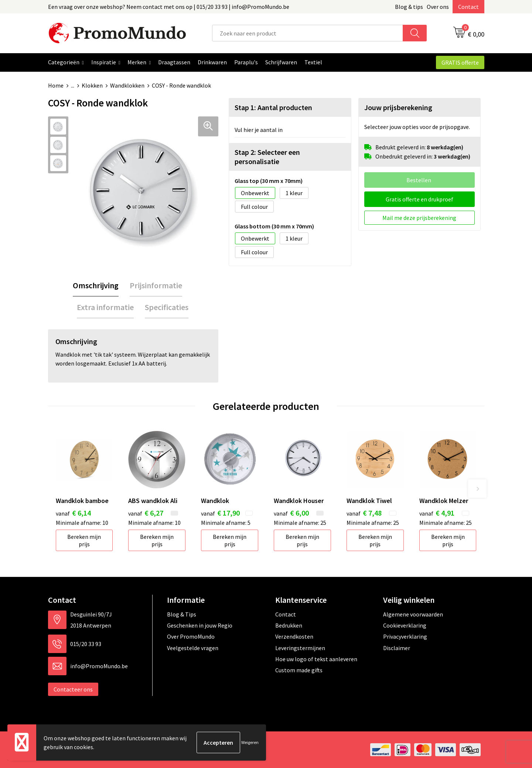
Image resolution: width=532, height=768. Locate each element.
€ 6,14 (73, 513)
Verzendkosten (294, 636)
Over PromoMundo (191, 636)
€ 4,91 (437, 513)
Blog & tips (409, 7)
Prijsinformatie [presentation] (156, 285)
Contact (468, 7)
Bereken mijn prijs (84, 540)
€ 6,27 (146, 513)
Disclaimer (397, 648)
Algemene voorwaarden (413, 614)
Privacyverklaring (405, 636)
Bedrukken (289, 625)
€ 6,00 (291, 513)
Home (56, 85)
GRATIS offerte (460, 62)
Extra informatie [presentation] (105, 307)
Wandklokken (127, 85)
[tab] (96, 286)
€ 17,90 (220, 513)
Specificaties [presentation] (167, 307)
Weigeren (250, 742)
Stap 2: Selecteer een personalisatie (267, 157)
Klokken (92, 85)
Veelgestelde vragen (193, 648)
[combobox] (308, 33)
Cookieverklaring (405, 625)
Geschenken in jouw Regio (200, 625)
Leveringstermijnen (300, 648)
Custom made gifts (299, 670)
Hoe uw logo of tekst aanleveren (316, 659)
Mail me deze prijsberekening (419, 218)
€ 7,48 (364, 513)
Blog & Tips (182, 614)
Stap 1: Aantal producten (273, 107)
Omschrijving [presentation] (96, 285)
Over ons (438, 7)
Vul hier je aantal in (259, 130)
